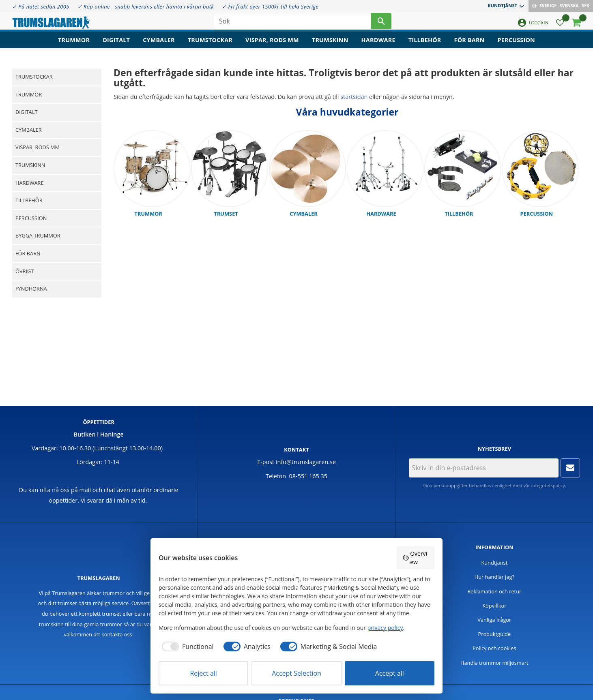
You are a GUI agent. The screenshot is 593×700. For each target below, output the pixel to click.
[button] (560, 27)
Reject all (203, 673)
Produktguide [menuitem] (495, 634)
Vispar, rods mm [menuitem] (272, 47)
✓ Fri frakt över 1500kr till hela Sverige (270, 6)
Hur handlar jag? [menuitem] (494, 577)
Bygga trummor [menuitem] (38, 235)
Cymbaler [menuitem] (159, 47)
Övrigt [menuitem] (25, 271)
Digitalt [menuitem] (116, 47)
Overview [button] (415, 558)
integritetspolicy (548, 485)
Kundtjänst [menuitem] (502, 5)
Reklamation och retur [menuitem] (494, 591)
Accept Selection (296, 673)
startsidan (354, 97)
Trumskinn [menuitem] (330, 47)
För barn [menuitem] (469, 47)
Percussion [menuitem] (516, 47)
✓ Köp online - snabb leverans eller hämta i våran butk (146, 6)
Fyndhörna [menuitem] (31, 289)
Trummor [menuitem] (74, 47)
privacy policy (385, 628)
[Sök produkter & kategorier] (292, 24)
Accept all (390, 673)
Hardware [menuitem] (378, 47)
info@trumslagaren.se (306, 462)
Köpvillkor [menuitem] (494, 606)
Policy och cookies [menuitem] (494, 648)
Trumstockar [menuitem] (210, 47)
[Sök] (381, 24)
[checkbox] (186, 646)
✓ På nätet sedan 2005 (41, 6)
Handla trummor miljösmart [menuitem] (494, 663)
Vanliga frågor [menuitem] (494, 620)
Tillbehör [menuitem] (425, 47)
